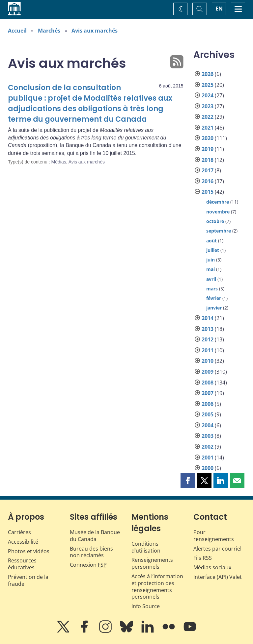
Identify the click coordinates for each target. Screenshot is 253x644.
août (211, 241)
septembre (219, 231)
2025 (208, 85)
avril (211, 279)
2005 (208, 414)
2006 (208, 404)
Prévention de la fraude (28, 580)
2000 (208, 468)
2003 (208, 436)
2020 (208, 138)
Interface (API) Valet (218, 577)
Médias (59, 162)
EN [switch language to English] (219, 9)
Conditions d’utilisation (146, 547)
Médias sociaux (212, 567)
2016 (208, 181)
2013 (208, 329)
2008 (208, 383)
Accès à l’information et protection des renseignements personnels (157, 586)
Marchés (49, 31)
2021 (208, 128)
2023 (208, 106)
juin (211, 260)
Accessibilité (23, 542)
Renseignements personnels (152, 563)
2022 (208, 117)
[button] (188, 481)
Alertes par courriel (217, 549)
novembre (218, 212)
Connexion (88, 565)
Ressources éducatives (22, 564)
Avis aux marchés (95, 31)
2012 (208, 339)
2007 (208, 393)
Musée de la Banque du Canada (95, 536)
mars (212, 289)
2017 (208, 170)
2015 (208, 192)
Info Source (146, 606)
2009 (208, 372)
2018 (208, 160)
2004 (208, 425)
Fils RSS (203, 558)
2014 (208, 318)
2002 (208, 447)
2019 (208, 149)
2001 (208, 458)
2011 (208, 350)
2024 (208, 95)
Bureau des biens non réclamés (91, 552)
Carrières (19, 532)
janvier (214, 308)
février (214, 298)
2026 (208, 74)
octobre (215, 221)
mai (211, 269)
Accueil (17, 31)
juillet (213, 250)
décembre (218, 202)
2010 (208, 361)
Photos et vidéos (29, 551)
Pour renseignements (214, 536)
